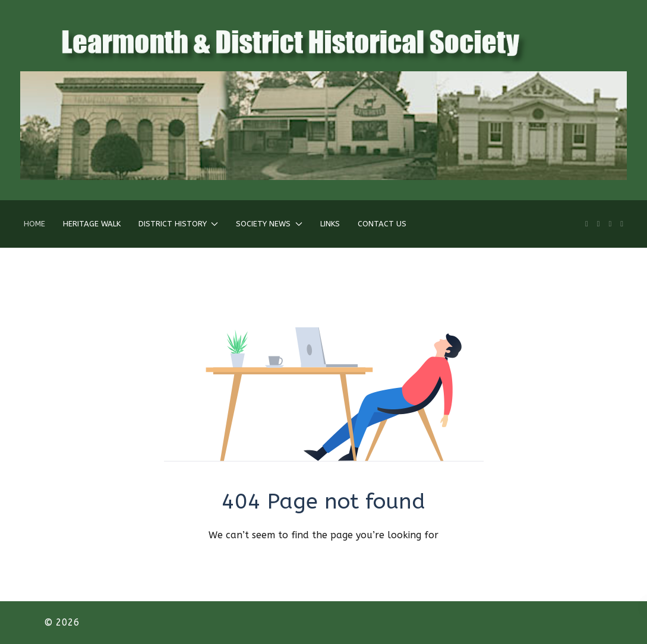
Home (34, 224)
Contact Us (382, 224)
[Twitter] (610, 224)
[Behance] (622, 224)
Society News (269, 224)
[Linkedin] (587, 224)
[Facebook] (599, 224)
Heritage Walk (92, 224)
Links (330, 224)
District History (178, 224)
